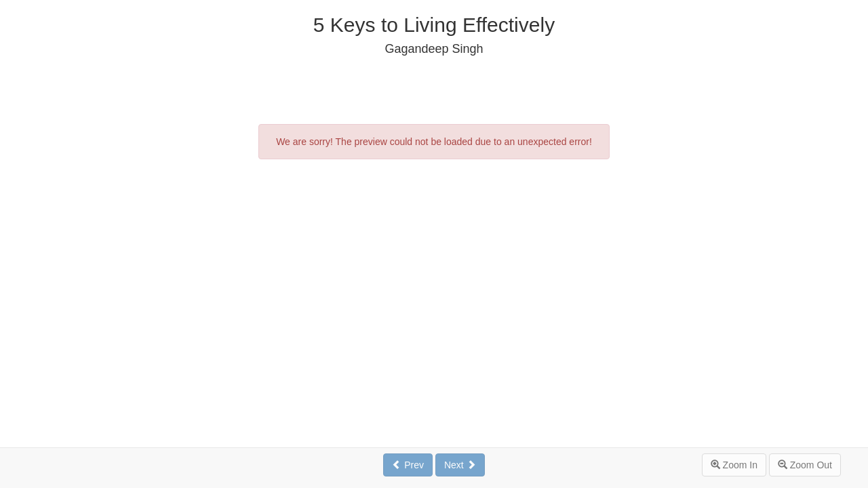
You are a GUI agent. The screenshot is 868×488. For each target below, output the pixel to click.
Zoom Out (805, 465)
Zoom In (734, 465)
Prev (408, 465)
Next (460, 465)
